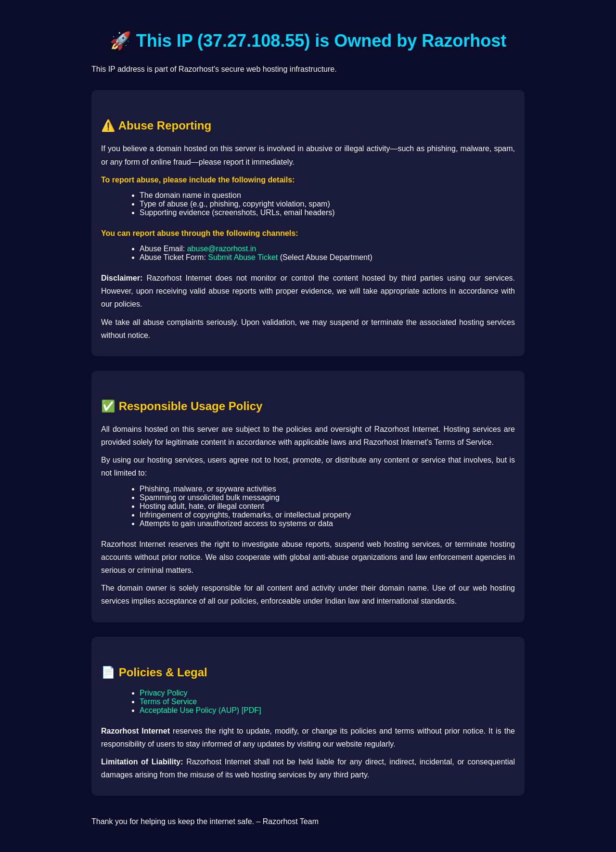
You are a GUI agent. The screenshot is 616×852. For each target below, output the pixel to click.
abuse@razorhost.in (222, 249)
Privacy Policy (164, 693)
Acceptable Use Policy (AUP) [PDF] (200, 710)
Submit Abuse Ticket (243, 257)
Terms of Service (168, 702)
